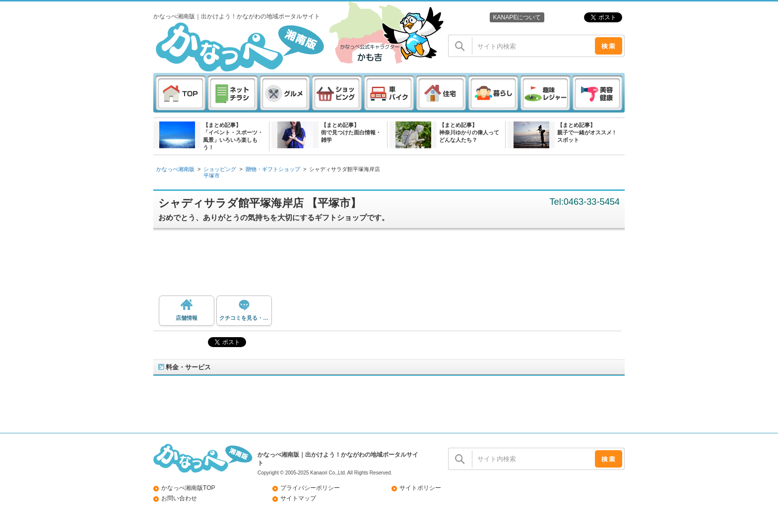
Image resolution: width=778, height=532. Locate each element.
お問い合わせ (179, 498)
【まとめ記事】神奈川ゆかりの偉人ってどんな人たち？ (469, 132)
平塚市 (212, 176)
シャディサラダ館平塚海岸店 (345, 169)
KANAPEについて (517, 17)
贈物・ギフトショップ (273, 169)
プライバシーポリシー (310, 488)
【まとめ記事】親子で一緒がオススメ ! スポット (586, 132)
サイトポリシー (420, 488)
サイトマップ (298, 498)
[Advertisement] (394, 266)
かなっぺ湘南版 (175, 169)
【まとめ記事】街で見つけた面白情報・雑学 (351, 132)
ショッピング (220, 169)
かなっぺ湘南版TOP (188, 488)
